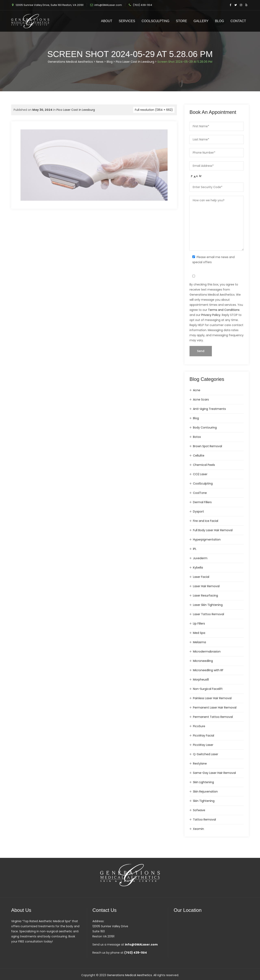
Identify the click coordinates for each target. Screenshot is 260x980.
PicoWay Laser (203, 745)
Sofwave (199, 810)
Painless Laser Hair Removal (212, 698)
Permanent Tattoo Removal (213, 717)
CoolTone (200, 493)
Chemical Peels (204, 465)
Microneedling (203, 661)
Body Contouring (205, 428)
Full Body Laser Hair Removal (213, 530)
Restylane (200, 764)
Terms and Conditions (224, 310)
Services (127, 21)
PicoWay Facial (204, 736)
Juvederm (200, 558)
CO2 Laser (200, 474)
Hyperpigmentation (207, 540)
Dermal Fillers (202, 502)
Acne (197, 390)
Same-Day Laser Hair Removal (214, 773)
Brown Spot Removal (207, 446)
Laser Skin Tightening (208, 605)
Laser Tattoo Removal (209, 614)
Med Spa (199, 633)
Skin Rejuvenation (205, 792)
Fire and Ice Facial (206, 521)
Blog (219, 21)
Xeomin (198, 829)
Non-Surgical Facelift (208, 689)
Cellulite (199, 456)
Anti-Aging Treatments (209, 409)
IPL (195, 549)
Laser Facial (201, 577)
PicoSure (199, 726)
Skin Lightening (203, 782)
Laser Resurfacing (205, 596)
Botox (197, 437)
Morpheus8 (201, 680)
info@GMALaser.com (108, 5)
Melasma (199, 642)
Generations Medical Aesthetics (129, 975)
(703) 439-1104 (142, 5)
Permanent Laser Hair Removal (215, 708)
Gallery (201, 21)
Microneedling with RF (208, 670)
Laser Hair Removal (206, 586)
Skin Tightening (204, 801)
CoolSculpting (155, 21)
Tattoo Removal (204, 820)
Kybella (198, 568)
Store (181, 21)
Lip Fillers (199, 624)
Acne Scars (201, 400)
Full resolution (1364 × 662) (154, 110)
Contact (238, 21)
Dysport (198, 512)
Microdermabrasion (207, 652)
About (107, 21)
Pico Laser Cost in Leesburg (76, 110)
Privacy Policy (211, 315)
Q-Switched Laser (206, 754)
